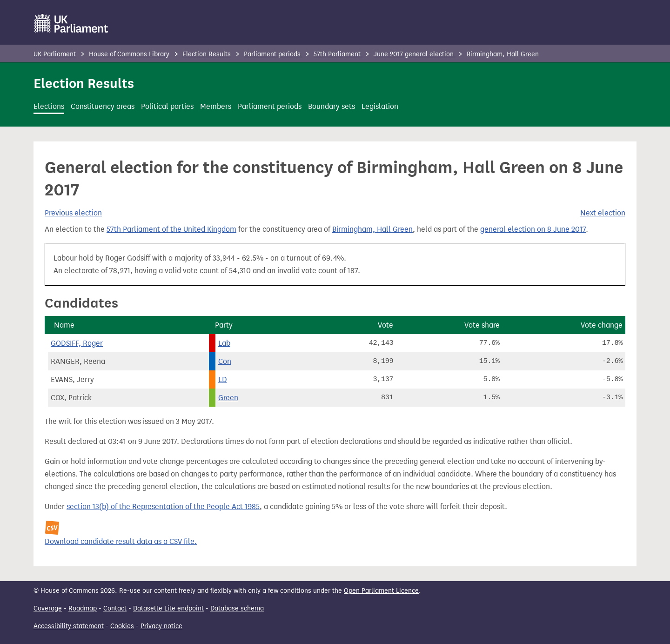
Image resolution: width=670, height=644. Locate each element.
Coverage (48, 608)
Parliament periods (273, 54)
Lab (224, 343)
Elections (49, 106)
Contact (115, 608)
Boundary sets (332, 106)
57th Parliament (338, 54)
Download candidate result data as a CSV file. (121, 541)
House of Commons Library (129, 54)
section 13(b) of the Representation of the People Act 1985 (163, 506)
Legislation (380, 106)
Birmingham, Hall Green (372, 229)
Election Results (207, 54)
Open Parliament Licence (381, 591)
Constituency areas (103, 106)
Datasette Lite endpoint (168, 608)
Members (216, 106)
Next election (603, 213)
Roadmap (83, 608)
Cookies (122, 626)
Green (228, 398)
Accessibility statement (69, 626)
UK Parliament (55, 54)
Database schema (237, 608)
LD (223, 379)
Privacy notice (161, 626)
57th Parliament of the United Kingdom (171, 229)
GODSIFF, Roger (77, 343)
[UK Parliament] (71, 23)
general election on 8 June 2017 (533, 229)
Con (225, 361)
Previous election (73, 213)
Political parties (167, 106)
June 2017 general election (415, 54)
